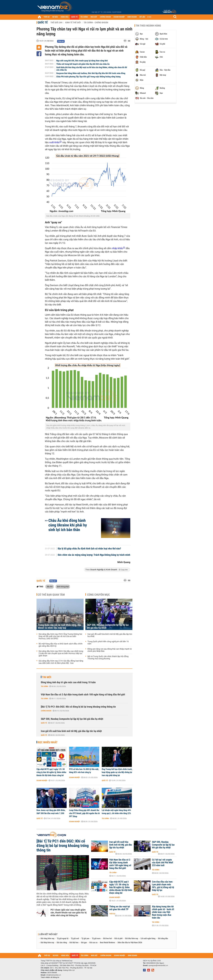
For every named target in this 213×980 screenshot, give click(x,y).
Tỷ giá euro (96, 939)
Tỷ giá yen (85, 939)
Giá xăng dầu (163, 939)
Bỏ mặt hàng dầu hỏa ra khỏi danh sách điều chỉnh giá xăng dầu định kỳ (61, 645)
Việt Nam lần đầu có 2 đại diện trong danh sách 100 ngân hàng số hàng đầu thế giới (83, 695)
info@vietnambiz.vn (54, 975)
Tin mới (47, 677)
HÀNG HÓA (65, 17)
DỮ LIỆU (142, 17)
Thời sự (112, 914)
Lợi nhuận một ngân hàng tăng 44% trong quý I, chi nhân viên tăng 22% (116, 812)
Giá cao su (93, 943)
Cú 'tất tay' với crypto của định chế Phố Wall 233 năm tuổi (162, 863)
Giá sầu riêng (62, 943)
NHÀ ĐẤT (94, 17)
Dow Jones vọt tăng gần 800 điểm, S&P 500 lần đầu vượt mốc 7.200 (51, 812)
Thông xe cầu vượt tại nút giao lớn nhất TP (120, 908)
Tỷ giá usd (75, 939)
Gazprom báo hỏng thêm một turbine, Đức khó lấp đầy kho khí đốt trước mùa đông (91, 73)
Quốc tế (43, 22)
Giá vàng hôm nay (48, 939)
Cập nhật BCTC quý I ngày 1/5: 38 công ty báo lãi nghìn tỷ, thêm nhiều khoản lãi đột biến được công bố (51, 772)
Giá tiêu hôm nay (132, 939)
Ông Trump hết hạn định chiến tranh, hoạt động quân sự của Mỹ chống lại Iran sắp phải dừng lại (117, 772)
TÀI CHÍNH (84, 17)
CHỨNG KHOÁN (105, 17)
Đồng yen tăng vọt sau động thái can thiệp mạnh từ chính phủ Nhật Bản (110, 650)
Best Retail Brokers (108, 943)
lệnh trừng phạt (63, 587)
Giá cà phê (118, 939)
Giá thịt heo (74, 943)
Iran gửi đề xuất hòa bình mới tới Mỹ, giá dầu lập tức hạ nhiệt (110, 635)
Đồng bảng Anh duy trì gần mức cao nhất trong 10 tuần (68, 682)
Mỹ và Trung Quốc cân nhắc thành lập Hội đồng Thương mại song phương (108, 658)
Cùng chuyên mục (99, 595)
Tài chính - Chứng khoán (96, 23)
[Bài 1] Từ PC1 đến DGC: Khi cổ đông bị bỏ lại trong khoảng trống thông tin (78, 707)
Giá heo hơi (107, 939)
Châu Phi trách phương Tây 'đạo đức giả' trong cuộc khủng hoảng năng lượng (89, 77)
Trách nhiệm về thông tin (50, 977)
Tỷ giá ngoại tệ (63, 939)
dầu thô (50, 587)
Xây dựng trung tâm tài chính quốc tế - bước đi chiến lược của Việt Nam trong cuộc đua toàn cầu (163, 912)
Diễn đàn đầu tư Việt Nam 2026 (130, 943)
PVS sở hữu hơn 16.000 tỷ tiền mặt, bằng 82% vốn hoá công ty (84, 771)
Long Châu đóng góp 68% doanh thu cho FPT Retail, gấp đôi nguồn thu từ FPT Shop (84, 813)
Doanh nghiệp (42, 781)
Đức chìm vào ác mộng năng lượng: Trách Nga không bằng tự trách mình (94, 555)
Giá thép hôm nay (47, 943)
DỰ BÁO (55, 17)
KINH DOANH (132, 17)
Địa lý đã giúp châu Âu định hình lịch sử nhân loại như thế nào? (89, 549)
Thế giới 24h (56, 23)
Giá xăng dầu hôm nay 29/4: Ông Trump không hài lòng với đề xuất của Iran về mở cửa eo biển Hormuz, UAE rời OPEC (60, 636)
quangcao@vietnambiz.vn (158, 965)
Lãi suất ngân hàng (148, 939)
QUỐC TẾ (74, 17)
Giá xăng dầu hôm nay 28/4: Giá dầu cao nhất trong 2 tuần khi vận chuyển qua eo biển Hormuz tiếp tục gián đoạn (61, 653)
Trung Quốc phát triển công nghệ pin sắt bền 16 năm (108, 643)
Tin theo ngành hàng (148, 26)
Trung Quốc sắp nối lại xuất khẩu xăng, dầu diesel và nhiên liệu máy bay (60, 626)
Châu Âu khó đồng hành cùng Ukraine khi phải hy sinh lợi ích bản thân (68, 525)
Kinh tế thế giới (73, 23)
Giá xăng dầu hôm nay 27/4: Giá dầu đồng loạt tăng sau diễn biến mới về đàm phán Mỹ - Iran (61, 662)
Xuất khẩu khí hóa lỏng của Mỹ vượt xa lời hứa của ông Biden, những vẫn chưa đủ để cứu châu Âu (92, 69)
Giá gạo (84, 943)
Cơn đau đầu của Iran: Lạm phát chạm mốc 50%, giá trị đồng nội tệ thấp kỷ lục (163, 886)
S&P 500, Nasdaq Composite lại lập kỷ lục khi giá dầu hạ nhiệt (108, 626)
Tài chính (44, 686)
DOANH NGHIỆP (119, 17)
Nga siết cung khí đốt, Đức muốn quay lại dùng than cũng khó (82, 61)
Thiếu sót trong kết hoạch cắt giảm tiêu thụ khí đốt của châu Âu (83, 64)
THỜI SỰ (47, 17)
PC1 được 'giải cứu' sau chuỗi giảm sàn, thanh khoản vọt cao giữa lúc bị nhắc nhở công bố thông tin (69, 913)
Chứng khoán (46, 711)
